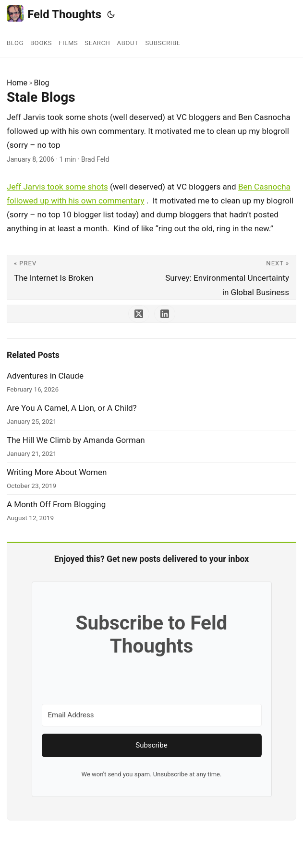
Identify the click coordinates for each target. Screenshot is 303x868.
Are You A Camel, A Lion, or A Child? (72, 408)
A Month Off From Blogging (56, 504)
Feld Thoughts (54, 14)
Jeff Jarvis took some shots (57, 187)
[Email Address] (152, 715)
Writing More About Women (57, 472)
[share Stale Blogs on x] (139, 314)
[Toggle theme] (111, 14)
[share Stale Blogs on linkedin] (165, 314)
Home (17, 83)
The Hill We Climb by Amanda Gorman (76, 440)
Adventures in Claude (45, 376)
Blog (42, 83)
